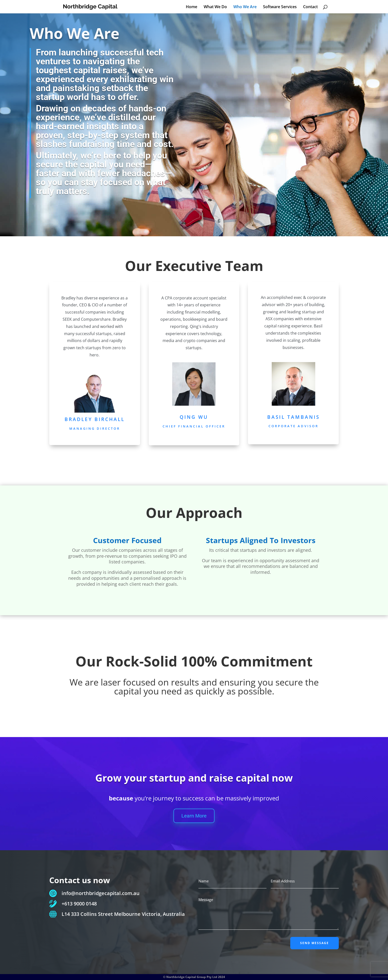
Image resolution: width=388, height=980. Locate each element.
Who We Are (245, 7)
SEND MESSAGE (315, 943)
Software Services (280, 7)
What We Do (215, 7)
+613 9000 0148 (79, 904)
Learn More (194, 816)
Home (192, 7)
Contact (310, 7)
